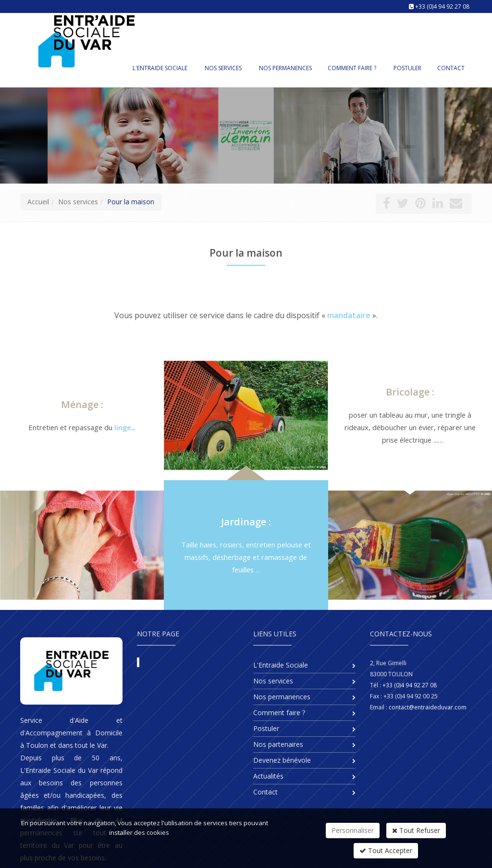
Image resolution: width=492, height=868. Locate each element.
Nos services (223, 68)
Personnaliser (353, 830)
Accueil (38, 202)
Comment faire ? (352, 68)
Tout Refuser (416, 830)
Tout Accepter (386, 850)
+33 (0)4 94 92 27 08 (442, 6)
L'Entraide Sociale (160, 68)
